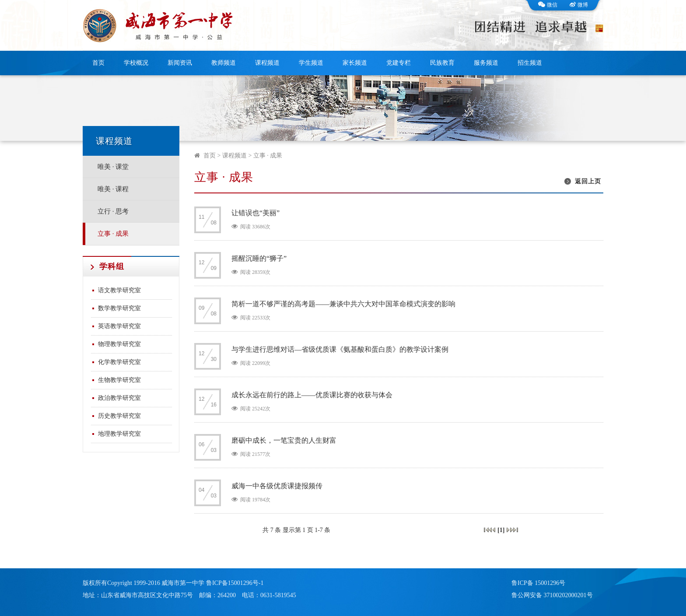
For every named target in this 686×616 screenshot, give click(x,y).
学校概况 (136, 63)
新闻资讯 (180, 63)
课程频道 (267, 63)
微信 (548, 5)
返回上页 (588, 181)
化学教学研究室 (119, 362)
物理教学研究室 (119, 344)
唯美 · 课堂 (113, 167)
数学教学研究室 (119, 308)
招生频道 (530, 63)
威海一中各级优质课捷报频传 (277, 486)
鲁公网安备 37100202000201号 (552, 595)
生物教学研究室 (119, 380)
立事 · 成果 (113, 234)
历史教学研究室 (119, 416)
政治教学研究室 (119, 398)
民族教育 (442, 63)
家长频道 (355, 63)
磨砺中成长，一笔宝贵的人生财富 (284, 440)
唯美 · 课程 (113, 189)
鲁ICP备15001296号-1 (235, 583)
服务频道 (486, 63)
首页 (98, 63)
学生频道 (311, 63)
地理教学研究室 (119, 434)
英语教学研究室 (119, 326)
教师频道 (224, 63)
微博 (579, 5)
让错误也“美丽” (255, 213)
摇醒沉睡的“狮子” (259, 258)
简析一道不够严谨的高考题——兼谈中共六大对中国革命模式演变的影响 (343, 304)
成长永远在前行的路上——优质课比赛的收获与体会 (312, 395)
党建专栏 (399, 63)
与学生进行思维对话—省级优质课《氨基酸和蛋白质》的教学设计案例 (340, 349)
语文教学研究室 (119, 290)
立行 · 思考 (113, 211)
